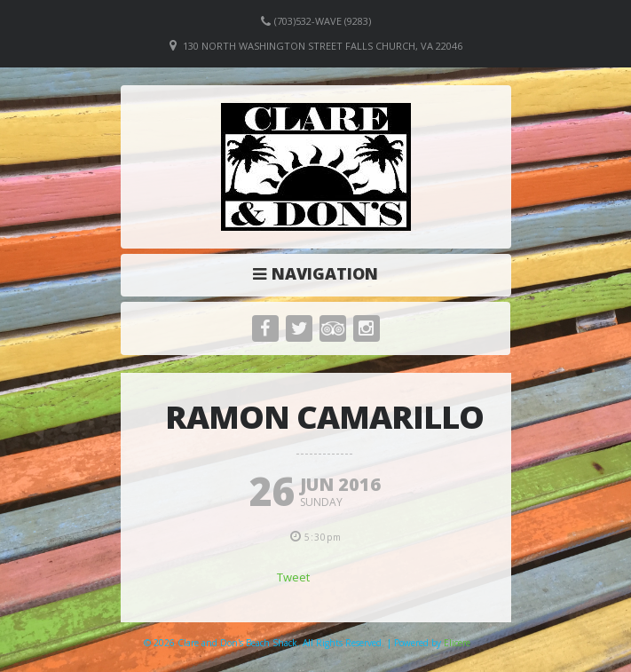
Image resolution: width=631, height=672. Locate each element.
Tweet (293, 577)
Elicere (457, 643)
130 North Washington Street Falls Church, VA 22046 (323, 46)
